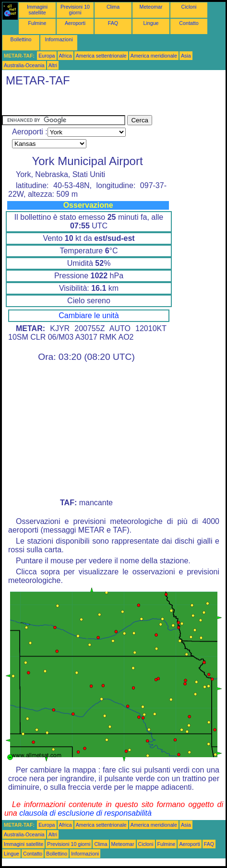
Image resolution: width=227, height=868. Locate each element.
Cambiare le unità (89, 315)
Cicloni (189, 7)
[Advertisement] (79, 103)
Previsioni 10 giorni (75, 10)
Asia (186, 56)
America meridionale (154, 56)
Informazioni (59, 39)
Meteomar (151, 7)
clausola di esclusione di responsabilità (85, 813)
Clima (113, 7)
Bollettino (21, 39)
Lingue (151, 23)
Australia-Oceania (24, 65)
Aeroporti (75, 23)
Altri (53, 65)
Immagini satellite (37, 10)
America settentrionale (101, 56)
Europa (47, 56)
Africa (66, 56)
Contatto (189, 23)
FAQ (113, 23)
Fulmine (37, 23)
